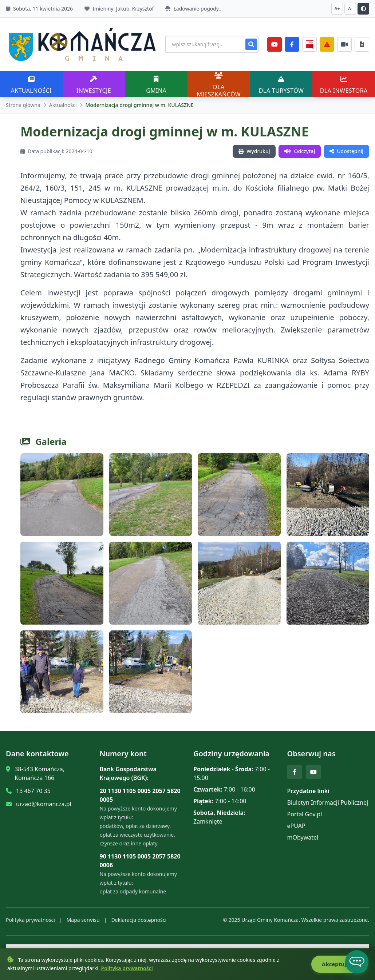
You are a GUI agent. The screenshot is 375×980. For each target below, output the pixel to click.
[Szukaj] (251, 43)
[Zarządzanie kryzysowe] (327, 43)
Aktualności (63, 102)
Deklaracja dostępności (139, 917)
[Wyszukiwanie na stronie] (206, 43)
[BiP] (309, 43)
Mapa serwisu (83, 917)
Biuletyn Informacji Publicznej (328, 800)
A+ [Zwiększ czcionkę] (337, 9)
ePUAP (296, 823)
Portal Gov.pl (305, 811)
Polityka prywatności (30, 917)
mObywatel (303, 834)
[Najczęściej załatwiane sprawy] (344, 43)
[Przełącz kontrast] (363, 9)
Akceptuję (339, 964)
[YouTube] (275, 43)
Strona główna (23, 102)
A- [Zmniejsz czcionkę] (350, 9)
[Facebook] (292, 43)
